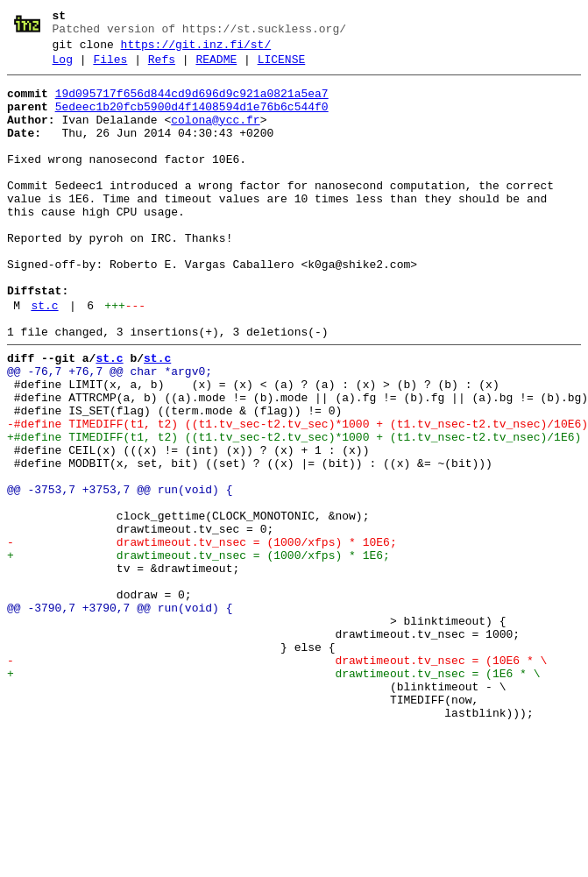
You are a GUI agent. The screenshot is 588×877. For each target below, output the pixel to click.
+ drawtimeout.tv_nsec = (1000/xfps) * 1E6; (198, 653)
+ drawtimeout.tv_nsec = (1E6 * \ (273, 795)
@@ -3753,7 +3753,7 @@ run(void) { (120, 574)
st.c (44, 358)
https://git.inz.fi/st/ (196, 50)
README (216, 67)
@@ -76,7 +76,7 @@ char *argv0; (110, 432)
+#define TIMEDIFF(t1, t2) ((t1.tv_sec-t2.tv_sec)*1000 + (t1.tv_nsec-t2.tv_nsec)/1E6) (294, 511)
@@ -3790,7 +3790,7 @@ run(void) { (120, 716)
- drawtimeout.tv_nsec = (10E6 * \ (277, 779)
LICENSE (282, 67)
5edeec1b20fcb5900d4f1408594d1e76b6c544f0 (192, 120)
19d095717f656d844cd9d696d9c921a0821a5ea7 (192, 104)
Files (110, 67)
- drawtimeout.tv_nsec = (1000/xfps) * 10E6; (202, 637)
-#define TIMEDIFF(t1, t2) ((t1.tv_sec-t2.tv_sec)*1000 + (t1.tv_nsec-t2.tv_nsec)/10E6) (298, 495)
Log (63, 67)
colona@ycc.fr (215, 136)
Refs (162, 67)
